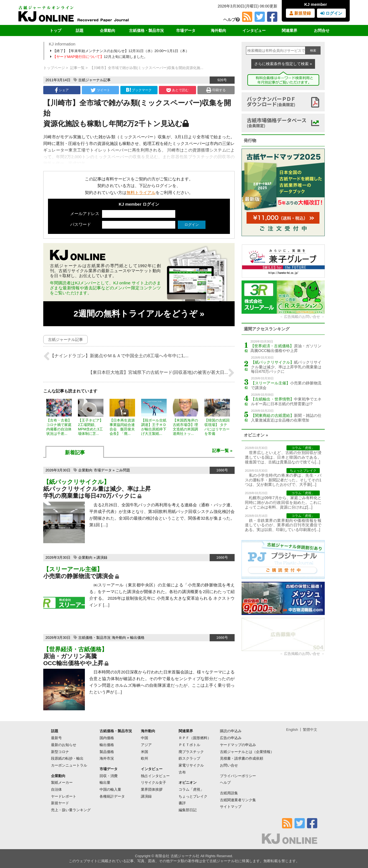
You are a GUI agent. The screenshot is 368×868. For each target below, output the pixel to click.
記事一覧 (77, 68)
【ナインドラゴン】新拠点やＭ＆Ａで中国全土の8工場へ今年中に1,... (116, 356)
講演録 (102, 557)
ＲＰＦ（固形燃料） (195, 738)
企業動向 (108, 30)
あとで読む (177, 90)
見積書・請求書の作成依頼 (242, 758)
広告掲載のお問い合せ (302, 317)
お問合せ (322, 30)
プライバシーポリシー (238, 776)
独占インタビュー (155, 776)
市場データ (186, 30)
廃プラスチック (191, 752)
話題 (80, 30)
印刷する (216, 90)
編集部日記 (188, 810)
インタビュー (254, 30)
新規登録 (300, 13)
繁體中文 (310, 730)
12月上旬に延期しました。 (99, 57)
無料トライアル (141, 192)
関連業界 (290, 30)
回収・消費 (109, 776)
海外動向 (219, 30)
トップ (55, 30)
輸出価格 (137, 638)
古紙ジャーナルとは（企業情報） (247, 752)
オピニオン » (256, 435)
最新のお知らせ (64, 745)
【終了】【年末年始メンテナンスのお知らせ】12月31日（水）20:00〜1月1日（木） (120, 51)
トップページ (54, 68)
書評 (182, 803)
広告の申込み (231, 738)
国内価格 (107, 738)
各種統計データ (112, 796)
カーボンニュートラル (69, 765)
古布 (182, 772)
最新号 (56, 738)
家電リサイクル (191, 765)
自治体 (56, 789)
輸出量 (105, 783)
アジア (146, 745)
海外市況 (107, 758)
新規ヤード (60, 803)
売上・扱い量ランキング (71, 810)
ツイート (100, 90)
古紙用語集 (229, 793)
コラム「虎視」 (191, 789)
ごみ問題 (123, 470)
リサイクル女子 (153, 783)
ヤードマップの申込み (238, 745)
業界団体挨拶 (152, 789)
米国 (144, 752)
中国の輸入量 (110, 789)
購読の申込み (231, 731)
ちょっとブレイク (193, 796)
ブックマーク (139, 90)
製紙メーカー (62, 783)
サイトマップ (231, 807)
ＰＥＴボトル (189, 745)
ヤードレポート (64, 796)
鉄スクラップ (189, 758)
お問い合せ (229, 765)
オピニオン (188, 783)
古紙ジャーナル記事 (94, 80)
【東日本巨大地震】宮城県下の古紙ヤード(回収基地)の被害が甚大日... (161, 373)
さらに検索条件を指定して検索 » (283, 64)
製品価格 (107, 752)
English (292, 730)
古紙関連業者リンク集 (238, 800)
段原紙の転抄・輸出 (67, 758)
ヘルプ (232, 20)
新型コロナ (60, 752)
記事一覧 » (222, 450)
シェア (62, 90)
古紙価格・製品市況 (146, 30)
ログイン (331, 13)
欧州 (144, 758)
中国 (144, 738)
